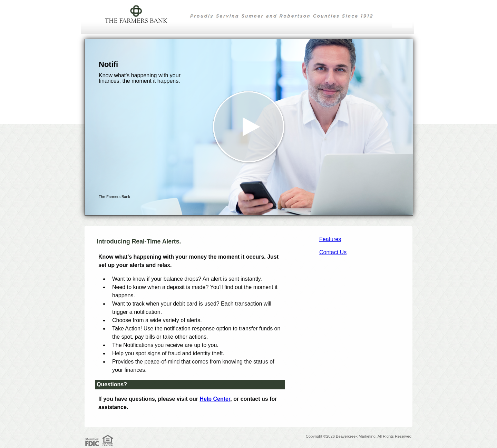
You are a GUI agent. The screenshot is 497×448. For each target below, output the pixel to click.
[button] (249, 127)
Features (330, 239)
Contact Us (333, 252)
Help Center (215, 399)
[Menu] (402, 14)
